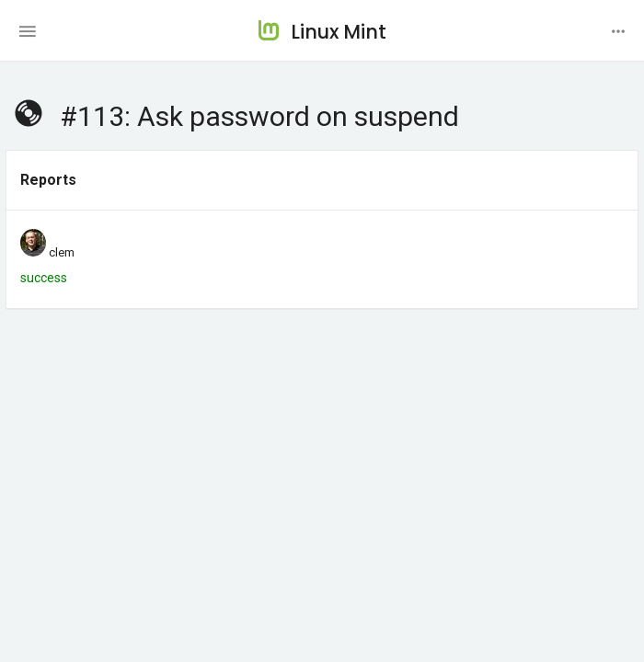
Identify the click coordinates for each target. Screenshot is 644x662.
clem (62, 252)
